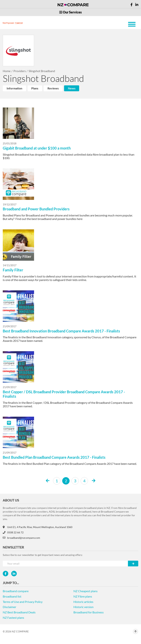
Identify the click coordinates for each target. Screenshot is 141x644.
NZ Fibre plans (83, 596)
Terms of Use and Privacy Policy (23, 602)
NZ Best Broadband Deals (19, 612)
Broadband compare (16, 591)
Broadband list (12, 596)
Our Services (70, 12)
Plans (35, 88)
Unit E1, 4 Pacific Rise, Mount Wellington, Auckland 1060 (38, 527)
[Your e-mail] (65, 564)
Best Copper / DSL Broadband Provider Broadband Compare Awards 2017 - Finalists (64, 394)
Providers (20, 71)
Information (14, 88)
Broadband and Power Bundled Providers (36, 209)
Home (7, 71)
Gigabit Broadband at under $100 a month (37, 148)
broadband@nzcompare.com (21, 538)
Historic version (83, 607)
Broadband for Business (89, 612)
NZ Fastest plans (13, 618)
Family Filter (13, 270)
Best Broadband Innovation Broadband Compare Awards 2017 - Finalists (61, 331)
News (72, 88)
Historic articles (83, 602)
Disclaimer (9, 607)
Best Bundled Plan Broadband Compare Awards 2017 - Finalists (54, 457)
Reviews (53, 88)
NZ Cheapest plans (86, 591)
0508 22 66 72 (13, 532)
